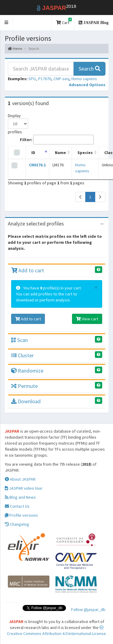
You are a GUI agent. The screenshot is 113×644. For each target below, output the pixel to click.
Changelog (17, 524)
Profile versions (21, 515)
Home (15, 48)
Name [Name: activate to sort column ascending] (60, 153)
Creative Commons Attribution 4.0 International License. (57, 631)
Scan (19, 340)
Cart (64, 21)
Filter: (57, 140)
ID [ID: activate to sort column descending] (33, 153)
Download (26, 401)
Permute (24, 386)
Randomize (27, 371)
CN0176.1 (37, 165)
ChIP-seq (61, 79)
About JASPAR (20, 479)
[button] (6, 23)
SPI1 (32, 79)
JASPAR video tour (24, 488)
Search (89, 69)
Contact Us (17, 506)
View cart (87, 319)
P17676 (45, 79)
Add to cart (28, 270)
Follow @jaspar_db (88, 609)
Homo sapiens (84, 79)
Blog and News (20, 497)
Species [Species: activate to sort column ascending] (85, 153)
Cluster (22, 355)
